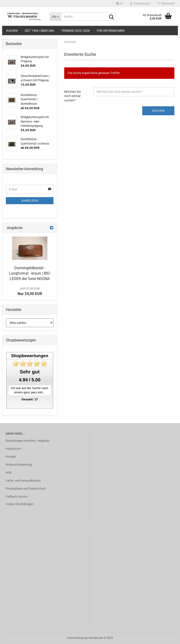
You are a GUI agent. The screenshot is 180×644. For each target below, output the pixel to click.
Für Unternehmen (111, 31)
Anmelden (30, 201)
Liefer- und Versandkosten (23, 481)
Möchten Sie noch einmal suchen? (73, 96)
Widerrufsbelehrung (19, 465)
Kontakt (11, 457)
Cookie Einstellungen (19, 504)
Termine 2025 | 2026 (75, 31)
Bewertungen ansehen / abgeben (28, 441)
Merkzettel (166, 4)
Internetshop (75, 638)
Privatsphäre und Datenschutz (26, 489)
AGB (9, 473)
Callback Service (17, 496)
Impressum (13, 449)
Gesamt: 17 (30, 399)
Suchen (12, 31)
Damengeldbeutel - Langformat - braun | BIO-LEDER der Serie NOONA (30, 273)
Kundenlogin (140, 4)
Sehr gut (30, 372)
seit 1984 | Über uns (39, 31)
